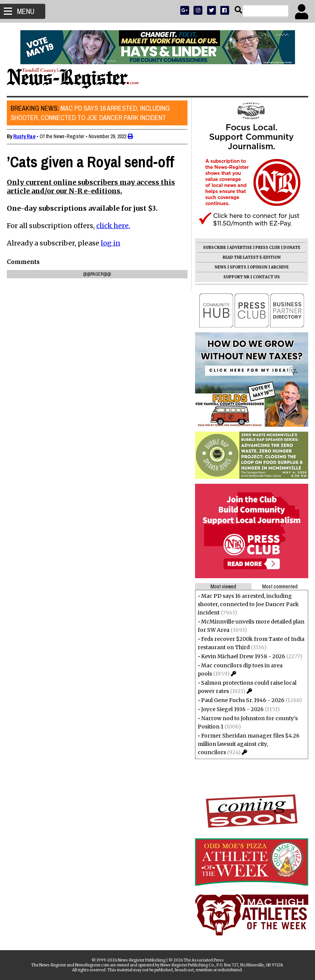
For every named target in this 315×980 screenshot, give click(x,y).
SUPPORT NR (236, 277)
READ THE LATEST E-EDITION (251, 257)
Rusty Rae (25, 136)
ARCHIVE (279, 267)
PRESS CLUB (267, 248)
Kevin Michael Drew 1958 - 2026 (242, 656)
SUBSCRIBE (214, 248)
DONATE (291, 248)
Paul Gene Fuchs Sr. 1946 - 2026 (242, 700)
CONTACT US (266, 277)
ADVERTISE (240, 248)
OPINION (258, 267)
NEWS (220, 267)
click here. (114, 226)
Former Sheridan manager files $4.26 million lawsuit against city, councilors (248, 744)
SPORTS (237, 267)
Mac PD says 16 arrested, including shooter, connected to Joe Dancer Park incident (91, 113)
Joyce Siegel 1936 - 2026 (232, 709)
